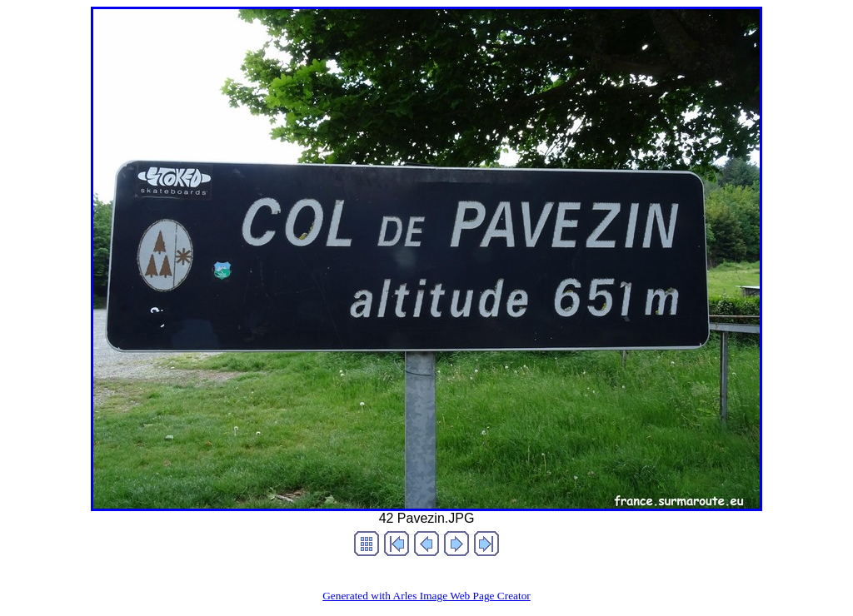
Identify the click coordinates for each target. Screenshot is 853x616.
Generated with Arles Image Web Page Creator (426, 596)
